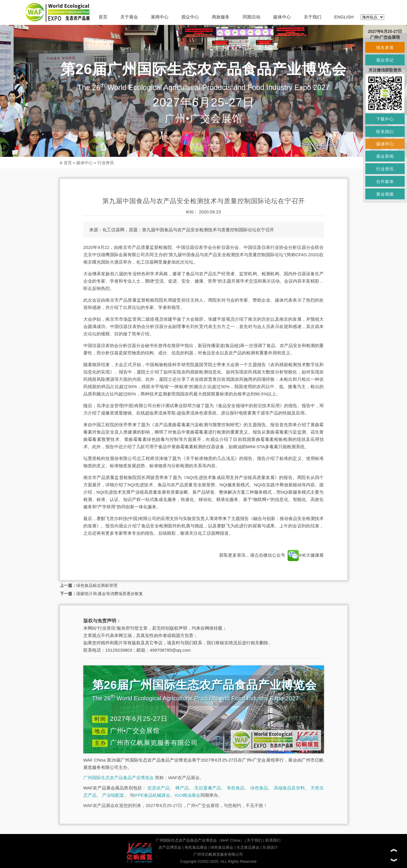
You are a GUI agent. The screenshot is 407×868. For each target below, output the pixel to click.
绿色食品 (259, 788)
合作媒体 (385, 181)
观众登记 (385, 60)
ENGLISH (344, 17)
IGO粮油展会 (188, 795)
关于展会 (129, 17)
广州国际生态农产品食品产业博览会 (119, 778)
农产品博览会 (170, 847)
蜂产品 (182, 788)
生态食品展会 (248, 847)
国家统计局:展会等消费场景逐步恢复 (110, 594)
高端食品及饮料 (289, 788)
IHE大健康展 (305, 555)
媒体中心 (282, 17)
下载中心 (385, 119)
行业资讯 (106, 163)
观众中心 (190, 17)
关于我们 (313, 17)
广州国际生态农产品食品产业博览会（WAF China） (200, 840)
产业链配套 (113, 795)
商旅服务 (221, 17)
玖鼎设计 (270, 847)
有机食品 (236, 788)
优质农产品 (158, 788)
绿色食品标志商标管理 (97, 585)
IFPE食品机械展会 (152, 795)
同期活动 (251, 17)
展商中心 (160, 17)
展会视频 (385, 194)
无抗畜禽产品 (208, 788)
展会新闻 (385, 156)
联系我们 (273, 840)
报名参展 (385, 47)
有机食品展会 (196, 847)
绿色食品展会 (222, 847)
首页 (103, 17)
